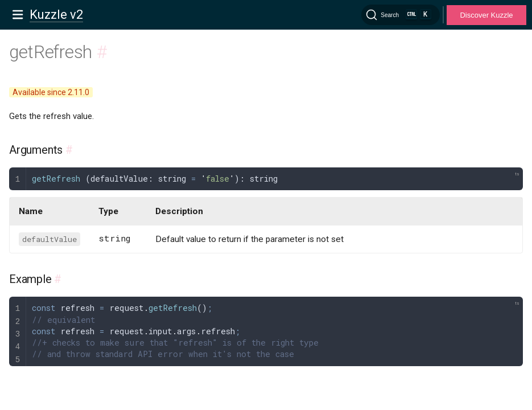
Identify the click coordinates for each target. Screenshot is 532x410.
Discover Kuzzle (486, 15)
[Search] (401, 15)
